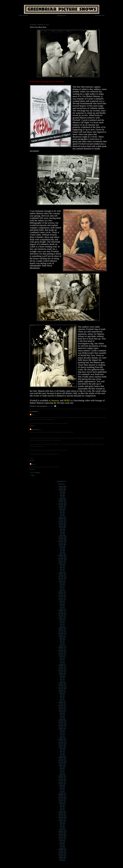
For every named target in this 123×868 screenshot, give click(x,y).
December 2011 (62, 597)
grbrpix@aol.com (61, 15)
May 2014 (62, 641)
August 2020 (62, 756)
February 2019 (62, 728)
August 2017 (62, 701)
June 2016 (62, 679)
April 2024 (62, 824)
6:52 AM (32, 469)
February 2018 (62, 710)
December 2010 (62, 578)
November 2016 (62, 687)
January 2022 (62, 782)
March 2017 (62, 693)
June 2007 (62, 514)
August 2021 (62, 774)
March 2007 (62, 509)
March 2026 (62, 859)
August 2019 (62, 738)
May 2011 (62, 586)
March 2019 (62, 730)
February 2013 (62, 618)
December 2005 (62, 486)
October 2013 (62, 630)
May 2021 (62, 770)
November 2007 (62, 522)
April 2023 (62, 805)
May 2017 (62, 696)
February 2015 (62, 655)
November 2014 (62, 650)
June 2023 (62, 808)
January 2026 (62, 856)
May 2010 (62, 568)
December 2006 (62, 505)
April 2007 (62, 511)
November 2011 (62, 595)
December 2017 (62, 707)
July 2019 (62, 736)
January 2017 (62, 690)
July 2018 (62, 718)
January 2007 (62, 506)
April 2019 (62, 732)
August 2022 (62, 793)
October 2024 (62, 833)
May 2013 (62, 623)
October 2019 (62, 741)
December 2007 (62, 523)
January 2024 (62, 819)
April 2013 (62, 621)
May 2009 (62, 549)
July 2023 (62, 810)
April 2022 (62, 787)
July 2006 (62, 497)
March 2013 (62, 620)
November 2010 (62, 577)
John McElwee (35, 430)
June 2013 (62, 624)
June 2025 (62, 845)
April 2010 (62, 566)
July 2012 (62, 607)
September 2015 (62, 666)
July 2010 (62, 571)
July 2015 (62, 663)
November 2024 (62, 834)
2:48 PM (32, 426)
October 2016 (62, 686)
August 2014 (62, 646)
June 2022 (62, 790)
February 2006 (62, 489)
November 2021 (62, 779)
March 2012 (62, 601)
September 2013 (62, 629)
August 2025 (62, 848)
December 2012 (62, 615)
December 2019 (62, 744)
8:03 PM (32, 460)
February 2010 (62, 563)
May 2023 (62, 807)
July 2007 (62, 515)
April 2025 (62, 842)
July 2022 (62, 791)
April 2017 (62, 695)
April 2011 (62, 584)
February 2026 (62, 857)
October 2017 (62, 704)
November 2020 (62, 761)
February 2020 (62, 747)
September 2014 (62, 647)
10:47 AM (50, 406)
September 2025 (62, 850)
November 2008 (62, 540)
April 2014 (62, 640)
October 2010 (62, 575)
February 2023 (62, 802)
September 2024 (62, 831)
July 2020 (62, 755)
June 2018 (62, 716)
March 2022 (62, 785)
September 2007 (62, 518)
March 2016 (62, 675)
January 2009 (62, 543)
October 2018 (62, 722)
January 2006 (62, 488)
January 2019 (62, 727)
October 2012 (62, 612)
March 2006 (62, 491)
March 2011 (62, 583)
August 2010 (62, 572)
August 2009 (62, 554)
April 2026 (62, 860)
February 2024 (62, 820)
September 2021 (62, 776)
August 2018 (62, 719)
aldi (33, 415)
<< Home (32, 475)
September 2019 (62, 739)
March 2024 (62, 822)
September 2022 (62, 794)
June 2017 (62, 698)
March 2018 (62, 712)
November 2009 (62, 558)
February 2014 (62, 637)
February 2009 (62, 545)
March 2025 (62, 840)
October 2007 (62, 520)
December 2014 (62, 652)
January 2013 (62, 617)
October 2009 (62, 557)
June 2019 (62, 735)
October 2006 (62, 502)
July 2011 (62, 589)
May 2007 (62, 512)
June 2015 (62, 661)
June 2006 (62, 496)
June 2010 (62, 569)
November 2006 (62, 503)
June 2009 (62, 551)
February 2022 (62, 784)
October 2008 (62, 538)
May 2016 (62, 678)
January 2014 (62, 635)
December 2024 (62, 836)
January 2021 (62, 764)
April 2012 (62, 603)
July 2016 (62, 681)
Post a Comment (35, 473)
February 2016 (62, 673)
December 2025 (62, 854)
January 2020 (62, 745)
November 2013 (62, 632)
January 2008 (62, 525)
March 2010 (62, 564)
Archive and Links (23, 15)
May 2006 (62, 494)
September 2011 (62, 592)
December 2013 (62, 633)
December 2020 (62, 762)
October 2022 (62, 796)
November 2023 (62, 816)
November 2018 (62, 724)
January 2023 (62, 801)
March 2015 (62, 656)
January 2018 (62, 709)
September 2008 (62, 537)
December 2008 (62, 541)
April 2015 (62, 658)
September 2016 (62, 684)
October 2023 (62, 814)
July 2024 (62, 828)
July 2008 (62, 534)
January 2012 (62, 598)
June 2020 (62, 753)
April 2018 (62, 713)
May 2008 (62, 531)
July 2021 (62, 773)
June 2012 (62, 606)
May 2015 (62, 660)
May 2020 (62, 751)
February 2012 (62, 600)
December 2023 (62, 817)
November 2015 (62, 669)
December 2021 (62, 781)
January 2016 (62, 672)
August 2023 (62, 811)
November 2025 (62, 853)
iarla (33, 464)
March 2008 (62, 528)
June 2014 (62, 643)
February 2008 (62, 526)
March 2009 (62, 546)
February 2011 (62, 581)
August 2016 (62, 682)
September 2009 (62, 555)
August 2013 (62, 627)
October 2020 (62, 759)
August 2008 (62, 535)
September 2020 (62, 758)
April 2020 (62, 750)
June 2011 (62, 587)
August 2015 (62, 664)
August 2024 (62, 830)
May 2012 (62, 604)
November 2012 (62, 614)
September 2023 (62, 813)
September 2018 (62, 721)
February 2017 (62, 692)
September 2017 (62, 702)
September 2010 (62, 574)
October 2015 (62, 667)
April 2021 (62, 768)
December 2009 (62, 560)
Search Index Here (100, 15)
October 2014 (62, 649)
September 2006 (62, 500)
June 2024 (62, 827)
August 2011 (62, 591)
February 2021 (62, 765)
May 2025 (62, 843)
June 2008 (62, 532)
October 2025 (62, 851)
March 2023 (62, 804)
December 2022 (62, 799)
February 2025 (62, 839)
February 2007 (62, 508)
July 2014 (62, 644)
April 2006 (62, 492)
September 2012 (62, 610)
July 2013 (62, 626)
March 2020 (62, 748)
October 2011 (62, 594)
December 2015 (62, 670)
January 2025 (62, 837)
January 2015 (62, 653)
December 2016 (62, 689)
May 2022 (62, 788)
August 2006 (62, 499)
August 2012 (62, 609)
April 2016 (62, 676)
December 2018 (62, 725)
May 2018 (62, 715)
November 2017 (62, 705)
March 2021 (62, 767)
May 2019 (62, 733)
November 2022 (62, 797)
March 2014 (62, 638)
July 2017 (62, 699)
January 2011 (62, 580)
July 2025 (62, 846)
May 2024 (62, 825)
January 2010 (62, 561)
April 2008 (62, 529)
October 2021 (62, 778)
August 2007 (62, 517)
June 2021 (62, 771)
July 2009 (62, 552)
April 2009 (62, 548)
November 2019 (62, 742)
